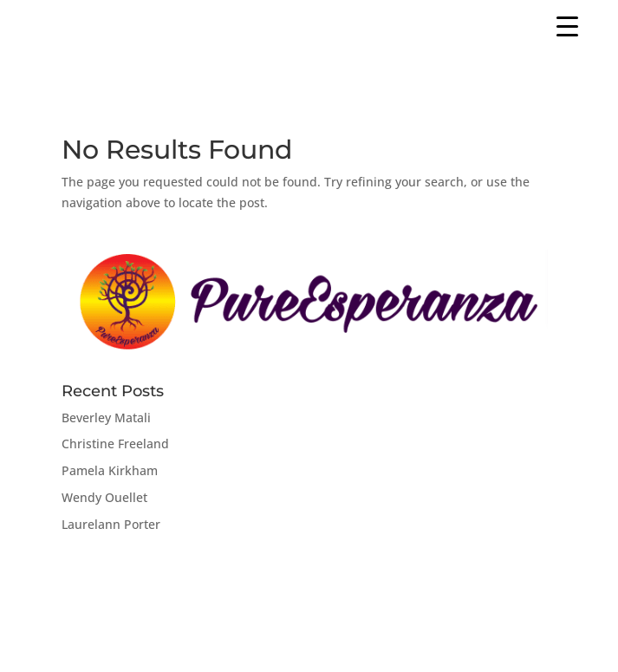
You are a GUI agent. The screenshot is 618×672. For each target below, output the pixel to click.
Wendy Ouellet (104, 497)
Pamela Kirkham (110, 470)
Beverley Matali (106, 418)
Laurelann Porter (111, 524)
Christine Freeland (115, 444)
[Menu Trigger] (567, 26)
